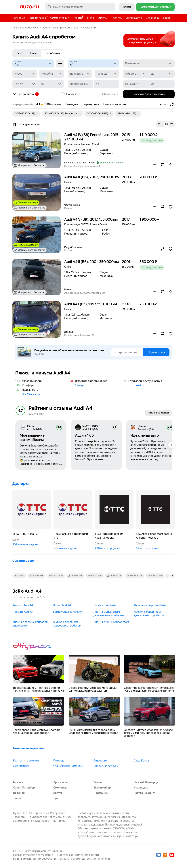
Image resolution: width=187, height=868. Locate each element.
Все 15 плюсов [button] (31, 394)
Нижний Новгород (146, 782)
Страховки (153, 18)
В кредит (19, 576)
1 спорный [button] (135, 385)
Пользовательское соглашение (33, 855)
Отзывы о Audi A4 (105, 605)
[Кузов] (25, 74)
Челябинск (101, 793)
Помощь (59, 761)
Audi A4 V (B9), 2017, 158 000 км (91, 219)
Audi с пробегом (61, 28)
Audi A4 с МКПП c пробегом (111, 622)
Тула (56, 798)
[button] (172, 104)
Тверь (17, 798)
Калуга (58, 793)
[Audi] (33, 63)
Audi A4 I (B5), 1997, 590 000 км (91, 304)
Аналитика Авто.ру (106, 766)
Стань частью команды (68, 766)
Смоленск (60, 788)
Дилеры (21, 483)
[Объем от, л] (136, 74)
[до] (162, 74)
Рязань (98, 782)
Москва (18, 782)
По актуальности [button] (26, 124)
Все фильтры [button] (23, 94)
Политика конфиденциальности (78, 855)
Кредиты (117, 18)
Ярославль (60, 782)
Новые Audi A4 (62, 605)
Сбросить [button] (111, 94)
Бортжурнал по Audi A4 (68, 612)
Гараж (167, 18)
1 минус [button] (80, 385)
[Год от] (25, 84)
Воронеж (19, 793)
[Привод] (107, 74)
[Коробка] (52, 74)
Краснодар (141, 788)
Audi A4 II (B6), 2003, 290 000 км (92, 177)
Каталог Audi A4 (23, 605)
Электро (78, 18)
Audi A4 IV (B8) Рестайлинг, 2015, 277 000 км (92, 137)
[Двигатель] (80, 74)
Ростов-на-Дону (144, 793)
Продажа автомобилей (25, 28)
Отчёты (102, 18)
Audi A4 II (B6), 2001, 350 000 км (91, 262)
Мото (91, 18)
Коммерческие (59, 18)
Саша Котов (141, 761)
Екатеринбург (103, 788)
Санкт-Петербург (25, 788)
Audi (45, 28)
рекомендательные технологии (91, 859)
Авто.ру (29, 7)
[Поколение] (149, 63)
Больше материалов (28, 748)
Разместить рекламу (26, 761)
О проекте (100, 761)
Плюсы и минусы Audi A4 (150, 605)
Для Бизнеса (21, 766)
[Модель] (94, 63)
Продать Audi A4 (23, 612)
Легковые (19, 18)
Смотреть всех (23, 561)
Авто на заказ (38, 17)
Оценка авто (134, 18)
